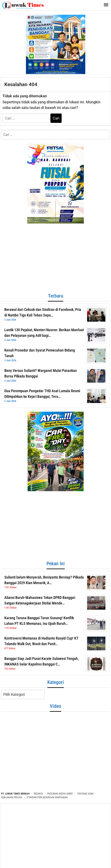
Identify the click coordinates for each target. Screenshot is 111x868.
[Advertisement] (54, 260)
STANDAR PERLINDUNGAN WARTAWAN (47, 797)
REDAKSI (38, 794)
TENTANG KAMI (85, 794)
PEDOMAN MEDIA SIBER (60, 794)
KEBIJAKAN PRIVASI (12, 797)
